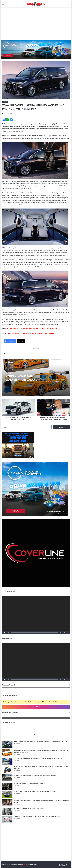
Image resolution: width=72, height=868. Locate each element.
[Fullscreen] (67, 633)
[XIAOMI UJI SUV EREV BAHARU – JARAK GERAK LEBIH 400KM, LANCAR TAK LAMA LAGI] (7, 744)
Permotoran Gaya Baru (32, 865)
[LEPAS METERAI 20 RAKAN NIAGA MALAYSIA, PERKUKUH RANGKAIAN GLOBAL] (7, 819)
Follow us (36, 707)
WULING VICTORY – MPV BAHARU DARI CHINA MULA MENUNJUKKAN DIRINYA (32, 329)
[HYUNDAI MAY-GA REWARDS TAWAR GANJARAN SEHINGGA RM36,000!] (7, 778)
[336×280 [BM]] (35, 516)
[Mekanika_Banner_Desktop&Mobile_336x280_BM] (18, 458)
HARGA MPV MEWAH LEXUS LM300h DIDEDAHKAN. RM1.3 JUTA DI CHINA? (31, 334)
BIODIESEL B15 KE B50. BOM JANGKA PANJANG (28, 809)
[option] (36, 377)
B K (4, 113)
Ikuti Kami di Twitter (8, 722)
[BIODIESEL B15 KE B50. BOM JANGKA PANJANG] (7, 811)
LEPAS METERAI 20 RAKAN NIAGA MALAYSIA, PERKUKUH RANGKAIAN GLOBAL (38, 817)
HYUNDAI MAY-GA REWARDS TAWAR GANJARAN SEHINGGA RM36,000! (35, 775)
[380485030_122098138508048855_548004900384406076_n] (36, 587)
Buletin (5, 102)
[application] (36, 615)
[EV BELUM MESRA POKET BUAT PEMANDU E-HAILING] (7, 786)
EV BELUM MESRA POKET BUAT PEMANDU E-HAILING (30, 784)
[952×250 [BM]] (36, 49)
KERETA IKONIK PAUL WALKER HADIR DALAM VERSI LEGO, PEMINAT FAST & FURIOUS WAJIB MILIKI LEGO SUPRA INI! (24, 378)
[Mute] (64, 633)
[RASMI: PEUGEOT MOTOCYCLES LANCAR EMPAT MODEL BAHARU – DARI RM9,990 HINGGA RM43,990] (7, 769)
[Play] (5, 633)
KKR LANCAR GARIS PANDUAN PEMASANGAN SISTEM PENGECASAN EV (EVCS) (38, 759)
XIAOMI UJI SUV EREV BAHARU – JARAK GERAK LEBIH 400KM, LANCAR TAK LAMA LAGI (40, 742)
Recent (36, 735)
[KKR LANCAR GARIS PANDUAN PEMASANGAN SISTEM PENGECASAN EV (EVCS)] (7, 761)
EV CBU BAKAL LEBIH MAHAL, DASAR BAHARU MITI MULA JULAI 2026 (35, 792)
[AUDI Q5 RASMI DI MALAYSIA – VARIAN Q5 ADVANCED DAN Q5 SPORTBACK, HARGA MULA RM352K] (7, 803)
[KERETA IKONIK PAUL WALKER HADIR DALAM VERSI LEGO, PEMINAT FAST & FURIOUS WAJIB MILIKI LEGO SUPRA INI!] (7, 753)
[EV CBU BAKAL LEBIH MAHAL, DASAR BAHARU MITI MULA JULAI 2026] (7, 794)
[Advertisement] (36, 26)
